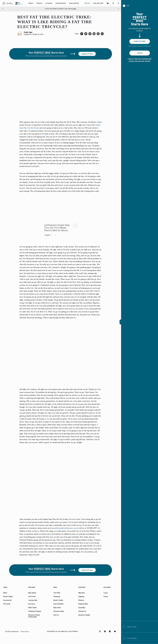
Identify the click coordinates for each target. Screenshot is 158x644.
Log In (106, 593)
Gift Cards (7, 604)
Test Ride (57, 593)
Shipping (81, 596)
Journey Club (33, 600)
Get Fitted (32, 596)
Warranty (82, 593)
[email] (102, 34)
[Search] (113, 3)
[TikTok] (105, 631)
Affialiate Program (35, 611)
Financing (57, 596)
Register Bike (83, 604)
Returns (81, 600)
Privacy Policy (25, 631)
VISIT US (87, 3)
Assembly (82, 607)
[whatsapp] (98, 34)
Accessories (7, 600)
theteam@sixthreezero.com (66, 528)
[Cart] (108, 3)
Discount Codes (59, 611)
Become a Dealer (84, 615)
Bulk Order (57, 607)
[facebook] (82, 34)
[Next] (118, 9)
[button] (48, 235)
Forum (106, 596)
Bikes (5, 593)
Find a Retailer (58, 604)
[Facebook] (110, 631)
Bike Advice (32, 593)
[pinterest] (94, 34)
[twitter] (86, 34)
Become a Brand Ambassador (34, 616)
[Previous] (3, 9)
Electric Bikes (8, 596)
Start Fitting (87, 54)
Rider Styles (33, 607)
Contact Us (82, 611)
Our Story (32, 604)
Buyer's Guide (58, 600)
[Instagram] (100, 631)
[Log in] (118, 3)
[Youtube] (115, 631)
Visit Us (56, 615)
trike (32, 288)
